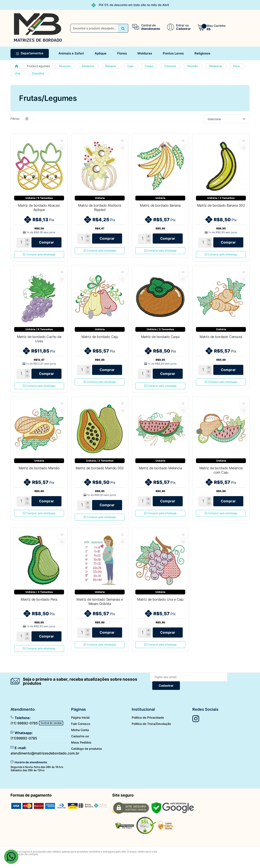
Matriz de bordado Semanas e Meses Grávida (100, 607)
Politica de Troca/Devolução (151, 731)
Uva (18, 73)
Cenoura (170, 66)
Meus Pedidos (81, 750)
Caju (130, 66)
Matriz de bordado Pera (39, 605)
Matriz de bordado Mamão (39, 472)
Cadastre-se (80, 744)
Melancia (216, 66)
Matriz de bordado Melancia (160, 472)
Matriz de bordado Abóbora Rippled (100, 208)
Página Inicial (80, 725)
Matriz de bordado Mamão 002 (100, 472)
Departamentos (30, 53)
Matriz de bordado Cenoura (221, 339)
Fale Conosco (81, 731)
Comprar (46, 244)
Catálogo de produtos (87, 756)
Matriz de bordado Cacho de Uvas (39, 341)
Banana (111, 66)
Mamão (193, 66)
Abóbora (88, 66)
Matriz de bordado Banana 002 (221, 205)
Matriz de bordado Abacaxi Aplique (39, 208)
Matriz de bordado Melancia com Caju (221, 474)
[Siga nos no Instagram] (196, 726)
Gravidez (38, 73)
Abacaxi (65, 66)
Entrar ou (182, 25)
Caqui (149, 66)
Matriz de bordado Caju (100, 339)
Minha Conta (80, 738)
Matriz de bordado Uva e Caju (160, 605)
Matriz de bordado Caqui (160, 339)
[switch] (29, 119)
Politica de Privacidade (148, 725)
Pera (236, 66)
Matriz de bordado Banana (160, 205)
